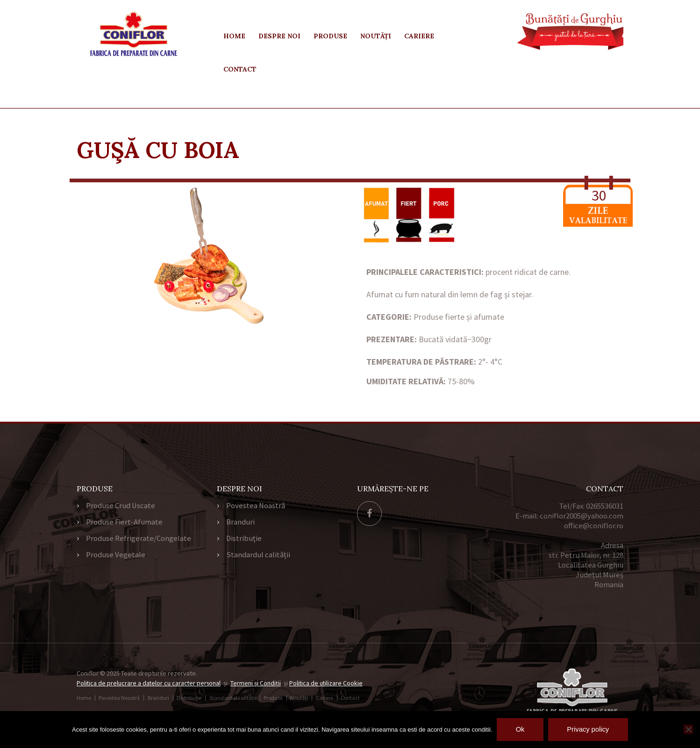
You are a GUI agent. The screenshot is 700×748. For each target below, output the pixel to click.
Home (234, 36)
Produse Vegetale (116, 556)
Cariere (419, 36)
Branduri (240, 523)
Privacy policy (589, 729)
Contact (240, 69)
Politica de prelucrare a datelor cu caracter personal (150, 683)
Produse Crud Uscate (121, 506)
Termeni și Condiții (258, 683)
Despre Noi (279, 36)
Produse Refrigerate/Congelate (139, 539)
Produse (330, 36)
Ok (519, 729)
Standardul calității (258, 556)
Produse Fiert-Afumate (125, 523)
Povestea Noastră (256, 506)
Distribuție (244, 539)
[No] (688, 729)
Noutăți (376, 36)
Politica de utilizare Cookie (329, 683)
